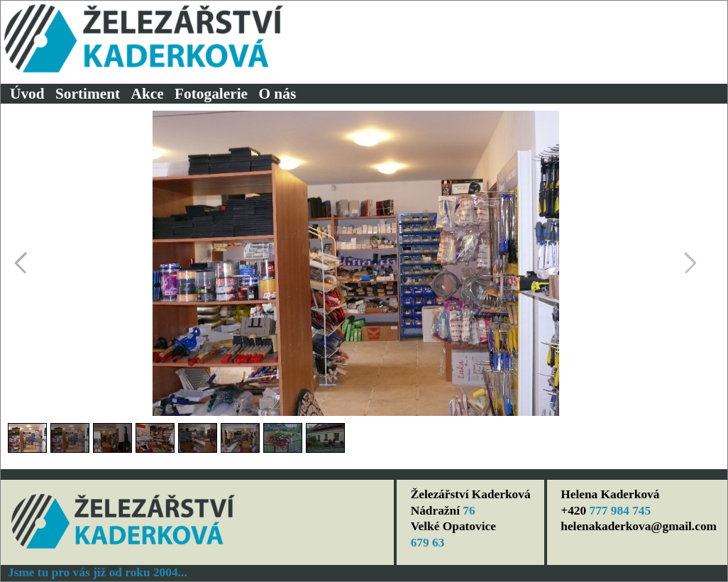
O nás (277, 94)
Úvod (27, 94)
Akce (148, 94)
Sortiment (88, 94)
